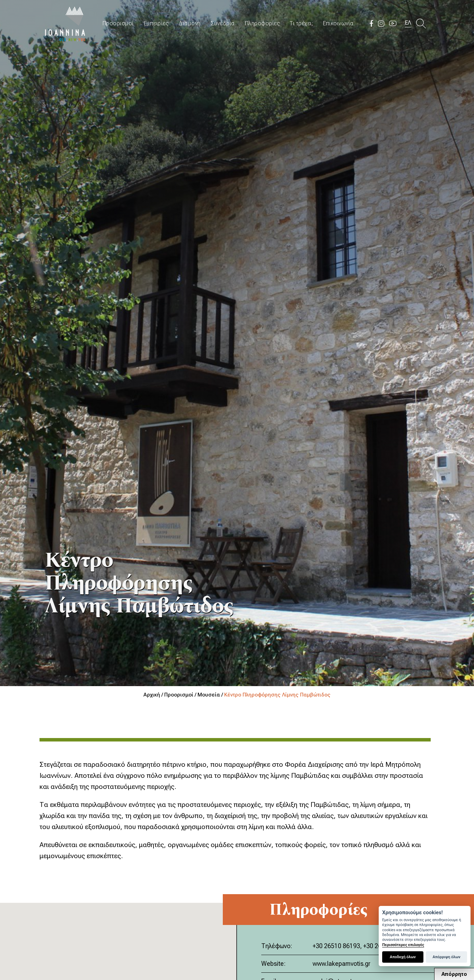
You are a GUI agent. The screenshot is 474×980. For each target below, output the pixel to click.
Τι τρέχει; (301, 23)
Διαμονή (190, 23)
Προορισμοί (118, 23)
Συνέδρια (223, 23)
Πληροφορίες (262, 23)
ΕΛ (408, 23)
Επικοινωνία (338, 23)
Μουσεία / (211, 695)
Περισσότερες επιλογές (403, 945)
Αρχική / (154, 695)
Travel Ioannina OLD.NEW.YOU (65, 23)
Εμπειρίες (156, 23)
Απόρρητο (454, 974)
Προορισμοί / (181, 695)
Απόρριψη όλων (446, 957)
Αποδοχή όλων (403, 957)
